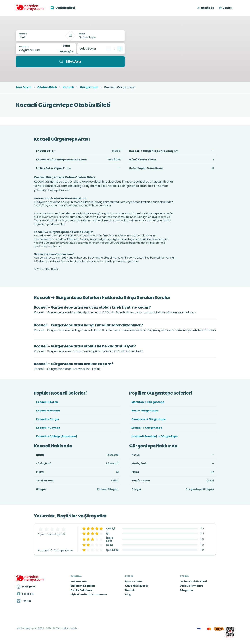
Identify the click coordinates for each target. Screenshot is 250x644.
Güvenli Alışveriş (136, 586)
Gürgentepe (89, 87)
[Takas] (70, 36)
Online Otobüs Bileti (193, 582)
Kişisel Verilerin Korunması (89, 594)
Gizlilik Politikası (81, 590)
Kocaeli (68, 87)
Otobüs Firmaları (191, 586)
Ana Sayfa (24, 87)
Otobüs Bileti (47, 87)
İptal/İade (207, 8)
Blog (128, 594)
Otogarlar (187, 590)
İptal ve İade (133, 582)
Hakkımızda (78, 582)
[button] (206, 8)
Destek (227, 8)
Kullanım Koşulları (83, 586)
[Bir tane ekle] (120, 49)
